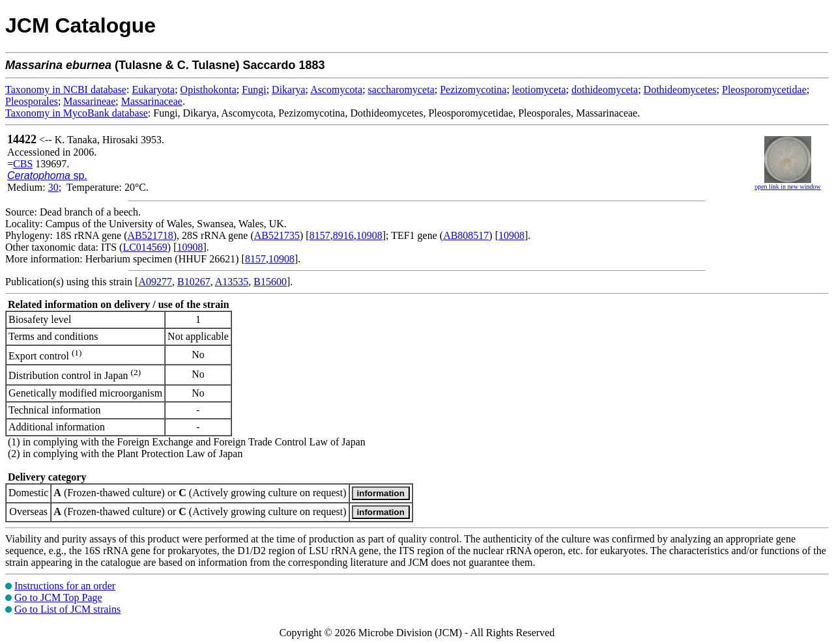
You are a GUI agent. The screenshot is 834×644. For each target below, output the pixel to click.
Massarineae (89, 101)
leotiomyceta (539, 90)
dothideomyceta (605, 90)
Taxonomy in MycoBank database (77, 113)
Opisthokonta (208, 90)
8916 (343, 235)
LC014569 (145, 247)
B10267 (194, 282)
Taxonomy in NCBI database (66, 90)
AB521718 (151, 235)
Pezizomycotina (473, 90)
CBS (23, 164)
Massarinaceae (152, 101)
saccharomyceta (401, 90)
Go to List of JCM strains (67, 609)
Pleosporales (32, 101)
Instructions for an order (65, 586)
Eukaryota (153, 90)
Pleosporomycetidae (764, 90)
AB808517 (466, 235)
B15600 (270, 282)
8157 (320, 235)
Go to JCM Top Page (58, 597)
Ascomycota (336, 90)
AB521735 (277, 235)
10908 (369, 235)
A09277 (155, 282)
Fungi (254, 90)
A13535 (232, 282)
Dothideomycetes (680, 90)
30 (53, 187)
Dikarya (289, 90)
